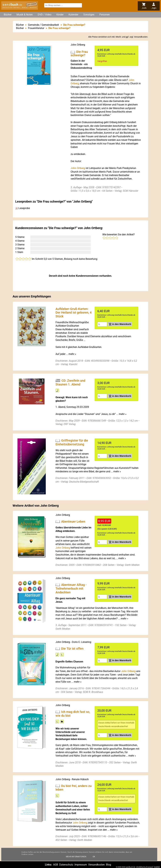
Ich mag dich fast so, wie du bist (73, 714)
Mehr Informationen (76, 860)
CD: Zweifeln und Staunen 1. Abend (70, 382)
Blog (108, 865)
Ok (94, 860)
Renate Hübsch (80, 779)
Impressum (81, 865)
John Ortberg (78, 45)
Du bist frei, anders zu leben (74, 788)
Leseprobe (23, 208)
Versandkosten (141, 37)
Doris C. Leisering (82, 642)
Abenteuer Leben (73, 521)
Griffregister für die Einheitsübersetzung (72, 442)
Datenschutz (66, 865)
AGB (56, 865)
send (12, 5)
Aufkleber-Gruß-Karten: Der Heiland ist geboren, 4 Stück (74, 312)
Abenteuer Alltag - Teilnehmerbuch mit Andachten (71, 588)
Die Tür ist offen (72, 648)
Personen (105, 15)
